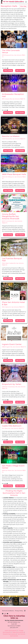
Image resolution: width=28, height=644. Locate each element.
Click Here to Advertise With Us (14, 617)
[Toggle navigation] (26, 2)
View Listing (8, 70)
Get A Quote (20, 70)
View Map (23, 6)
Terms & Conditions (8, 611)
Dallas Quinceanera (18, 632)
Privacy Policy (19, 611)
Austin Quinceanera (11, 631)
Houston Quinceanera (9, 634)
